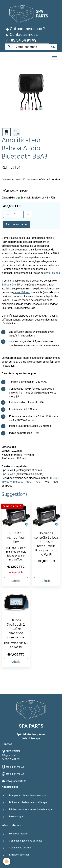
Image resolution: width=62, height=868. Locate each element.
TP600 (27, 482)
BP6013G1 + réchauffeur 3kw (16, 538)
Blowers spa (16, 817)
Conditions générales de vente (26, 841)
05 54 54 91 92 (15, 767)
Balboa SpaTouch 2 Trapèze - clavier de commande (16, 629)
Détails (16, 581)
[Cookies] (7, 861)
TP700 (36, 482)
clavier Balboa (22, 292)
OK (53, 47)
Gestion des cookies (20, 848)
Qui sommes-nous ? (25, 29)
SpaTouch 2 (8, 474)
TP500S (17, 482)
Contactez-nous (22, 35)
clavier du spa (52, 273)
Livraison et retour (19, 855)
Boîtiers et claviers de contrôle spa (28, 802)
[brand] (27, 14)
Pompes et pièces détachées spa (27, 795)
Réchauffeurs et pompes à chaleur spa (30, 809)
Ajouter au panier (17, 224)
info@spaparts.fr (16, 781)
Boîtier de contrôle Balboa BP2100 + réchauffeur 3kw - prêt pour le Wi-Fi (46, 544)
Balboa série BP (11, 285)
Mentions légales (18, 834)
